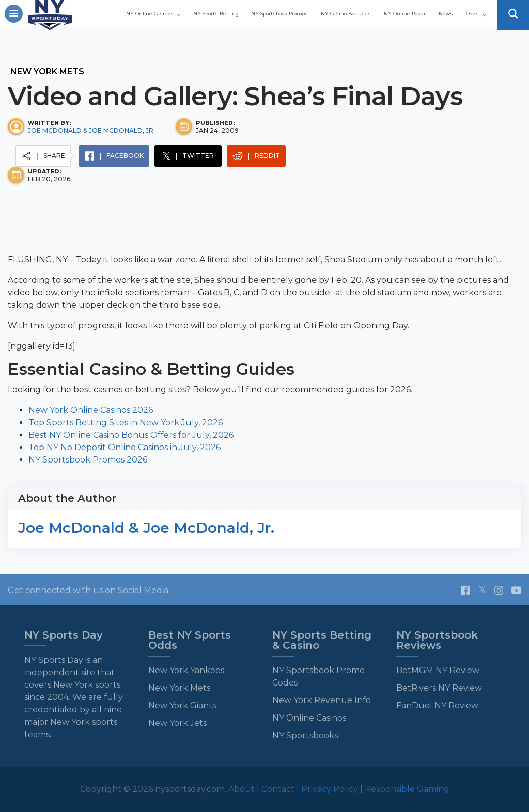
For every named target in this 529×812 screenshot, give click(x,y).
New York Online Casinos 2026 (91, 410)
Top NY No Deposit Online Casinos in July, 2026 (125, 447)
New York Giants (182, 705)
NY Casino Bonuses (452, 10)
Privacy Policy (330, 789)
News (432, 22)
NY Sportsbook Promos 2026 (88, 460)
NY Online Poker (373, 22)
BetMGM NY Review (438, 670)
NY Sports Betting (263, 10)
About (243, 789)
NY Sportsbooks (305, 735)
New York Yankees (186, 670)
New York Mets (47, 71)
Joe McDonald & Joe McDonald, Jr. (91, 130)
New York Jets (177, 723)
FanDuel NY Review (437, 705)
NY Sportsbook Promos (356, 10)
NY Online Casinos (170, 10)
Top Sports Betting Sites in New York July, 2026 (126, 423)
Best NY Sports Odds (190, 640)
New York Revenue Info (322, 700)
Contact (279, 789)
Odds (470, 22)
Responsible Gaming (407, 789)
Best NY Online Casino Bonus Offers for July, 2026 (131, 435)
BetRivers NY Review (439, 688)
